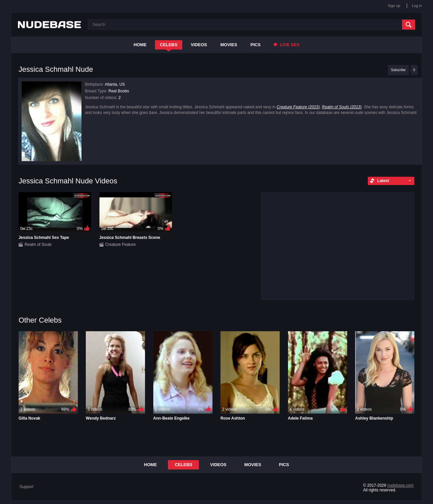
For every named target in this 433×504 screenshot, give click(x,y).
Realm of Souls (38, 245)
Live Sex (287, 45)
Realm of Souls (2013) (342, 107)
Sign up (394, 6)
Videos (199, 45)
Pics (255, 45)
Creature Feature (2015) (298, 107)
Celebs (169, 45)
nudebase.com (401, 485)
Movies (229, 45)
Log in (417, 6)
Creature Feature (121, 245)
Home (140, 45)
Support (27, 487)
